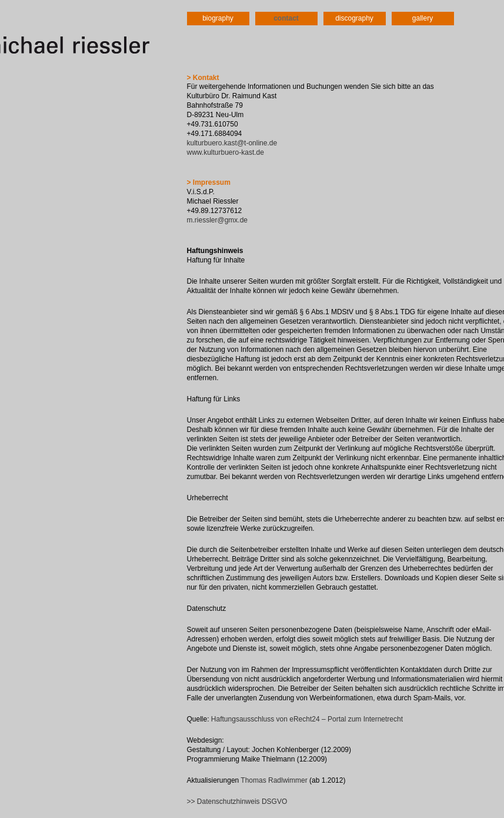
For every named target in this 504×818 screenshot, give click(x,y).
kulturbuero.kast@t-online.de (232, 143)
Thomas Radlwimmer (274, 780)
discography (354, 18)
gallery (423, 18)
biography (218, 18)
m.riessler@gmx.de (218, 220)
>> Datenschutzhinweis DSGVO (237, 802)
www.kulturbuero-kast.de (226, 152)
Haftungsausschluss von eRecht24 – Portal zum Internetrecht (307, 719)
